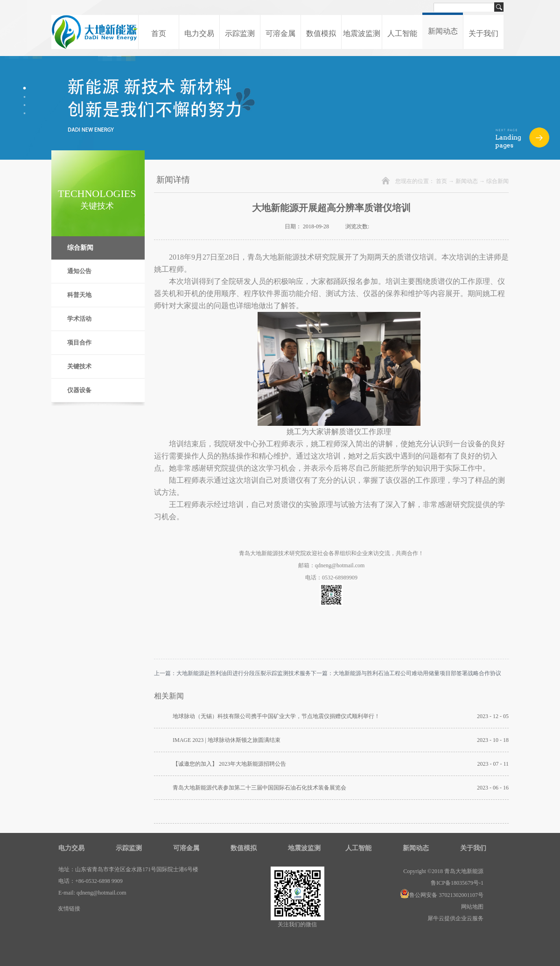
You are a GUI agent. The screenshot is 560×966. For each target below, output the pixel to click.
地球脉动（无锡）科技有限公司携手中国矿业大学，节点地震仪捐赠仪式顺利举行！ (276, 716)
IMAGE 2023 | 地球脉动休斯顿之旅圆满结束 (227, 740)
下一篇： (406, 673)
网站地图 (471, 907)
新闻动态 (467, 181)
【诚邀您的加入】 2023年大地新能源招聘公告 (229, 764)
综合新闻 (497, 181)
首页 (159, 33)
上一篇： (232, 673)
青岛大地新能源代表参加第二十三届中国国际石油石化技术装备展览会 (259, 788)
